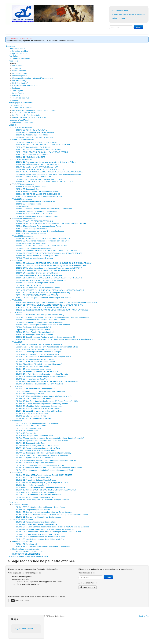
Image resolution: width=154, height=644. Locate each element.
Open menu (10, 46)
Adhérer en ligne (119, 18)
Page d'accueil (88, 587)
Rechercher (109, 25)
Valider (138, 27)
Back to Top (144, 616)
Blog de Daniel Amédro (24, 629)
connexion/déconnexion (122, 10)
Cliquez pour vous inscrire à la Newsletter (129, 14)
